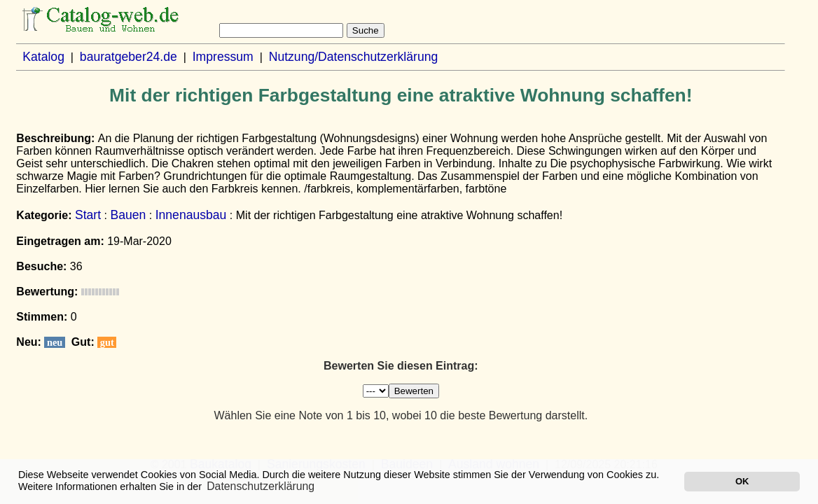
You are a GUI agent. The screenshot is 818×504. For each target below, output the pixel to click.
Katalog (43, 57)
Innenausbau (191, 215)
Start (88, 215)
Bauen (128, 215)
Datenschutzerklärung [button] (261, 486)
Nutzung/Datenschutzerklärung (354, 57)
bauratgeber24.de (129, 57)
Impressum (223, 57)
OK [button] (742, 481)
